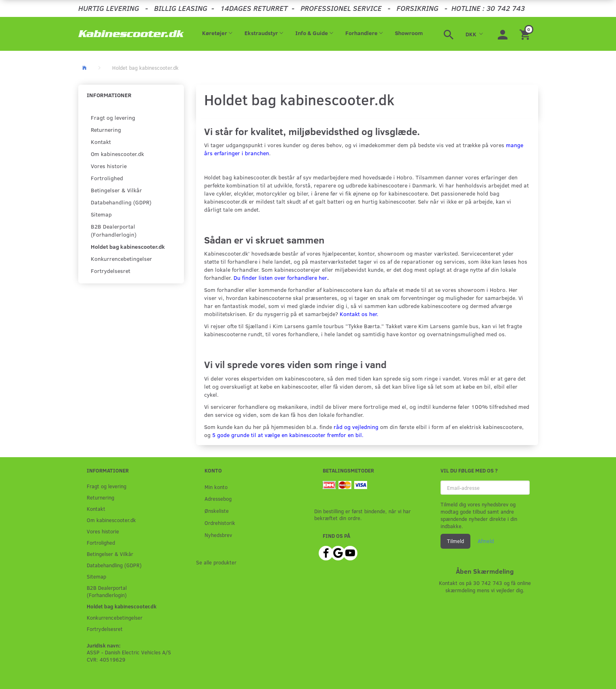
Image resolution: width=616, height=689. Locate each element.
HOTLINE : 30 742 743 (488, 8)
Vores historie (109, 166)
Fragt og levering (113, 118)
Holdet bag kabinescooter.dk (128, 247)
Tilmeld (455, 541)
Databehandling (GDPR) (121, 202)
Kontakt (101, 142)
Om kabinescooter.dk (117, 154)
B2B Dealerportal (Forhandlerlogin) (114, 230)
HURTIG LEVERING (109, 8)
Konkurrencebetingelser (121, 259)
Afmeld (486, 541)
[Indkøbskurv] (526, 34)
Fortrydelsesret (111, 271)
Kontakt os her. (359, 314)
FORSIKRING (418, 8)
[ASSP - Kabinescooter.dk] (131, 34)
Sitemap (101, 214)
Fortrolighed (107, 178)
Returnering (106, 130)
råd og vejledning (356, 427)
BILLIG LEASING (181, 8)
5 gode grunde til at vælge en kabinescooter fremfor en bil (287, 435)
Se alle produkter (216, 562)
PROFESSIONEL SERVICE (341, 8)
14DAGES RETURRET (254, 8)
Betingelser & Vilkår (116, 190)
